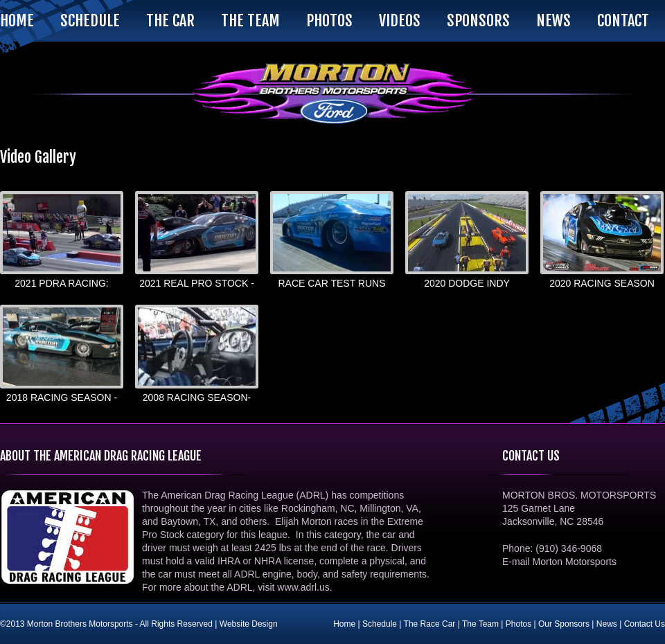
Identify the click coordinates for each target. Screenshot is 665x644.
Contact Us (645, 624)
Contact (623, 20)
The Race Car (430, 624)
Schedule (90, 20)
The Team (250, 20)
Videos (400, 20)
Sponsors (478, 20)
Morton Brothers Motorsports (332, 93)
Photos (329, 20)
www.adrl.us (303, 587)
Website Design (249, 624)
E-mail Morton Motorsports (559, 562)
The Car (170, 20)
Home (17, 20)
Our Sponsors (564, 624)
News (553, 20)
